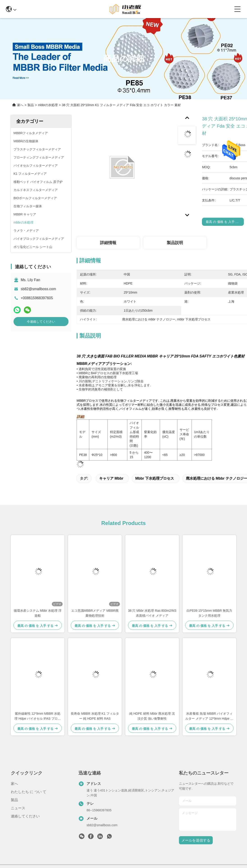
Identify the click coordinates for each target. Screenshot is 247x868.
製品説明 (175, 243)
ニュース (18, 808)
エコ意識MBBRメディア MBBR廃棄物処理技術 (95, 613)
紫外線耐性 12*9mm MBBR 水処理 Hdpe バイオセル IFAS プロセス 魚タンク (38, 716)
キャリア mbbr (111, 478)
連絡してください (25, 816)
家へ (20, 105)
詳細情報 (108, 243)
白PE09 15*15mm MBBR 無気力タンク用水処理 (209, 613)
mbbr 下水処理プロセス (155, 478)
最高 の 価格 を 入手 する (224, 222)
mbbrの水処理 (48, 105)
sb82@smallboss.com (38, 289)
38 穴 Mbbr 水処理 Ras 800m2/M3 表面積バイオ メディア (152, 613)
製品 (31, 105)
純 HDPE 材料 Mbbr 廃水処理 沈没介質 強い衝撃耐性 (152, 716)
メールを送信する (196, 840)
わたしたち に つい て (29, 792)
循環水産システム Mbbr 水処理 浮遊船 (38, 613)
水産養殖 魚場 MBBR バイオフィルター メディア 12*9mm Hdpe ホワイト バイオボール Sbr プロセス (209, 716)
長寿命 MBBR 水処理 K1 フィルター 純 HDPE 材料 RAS (95, 716)
